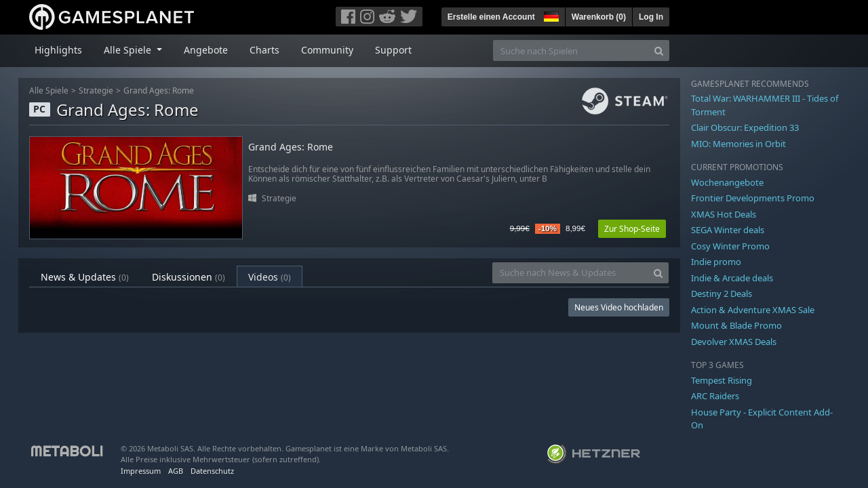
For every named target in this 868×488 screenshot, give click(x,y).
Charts (264, 50)
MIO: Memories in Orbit (738, 144)
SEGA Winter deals (728, 230)
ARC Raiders (715, 396)
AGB (176, 471)
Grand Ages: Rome (159, 90)
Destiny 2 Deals (722, 293)
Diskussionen (189, 277)
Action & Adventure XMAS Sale (753, 310)
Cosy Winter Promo (730, 246)
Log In (651, 17)
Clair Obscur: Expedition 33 (745, 127)
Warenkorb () (599, 17)
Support (393, 50)
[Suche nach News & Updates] (570, 273)
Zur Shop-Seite (632, 229)
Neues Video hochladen (619, 307)
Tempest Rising (722, 380)
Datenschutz (212, 471)
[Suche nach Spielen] (571, 50)
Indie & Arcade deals (732, 278)
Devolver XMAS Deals (734, 342)
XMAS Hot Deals (724, 214)
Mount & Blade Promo (736, 325)
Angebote (206, 50)
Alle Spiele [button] (129, 50)
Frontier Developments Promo (753, 198)
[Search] (659, 50)
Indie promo (716, 262)
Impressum (141, 471)
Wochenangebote (727, 182)
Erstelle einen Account (491, 17)
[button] (550, 15)
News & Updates (85, 277)
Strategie (96, 90)
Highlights (58, 50)
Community (327, 50)
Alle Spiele (49, 90)
